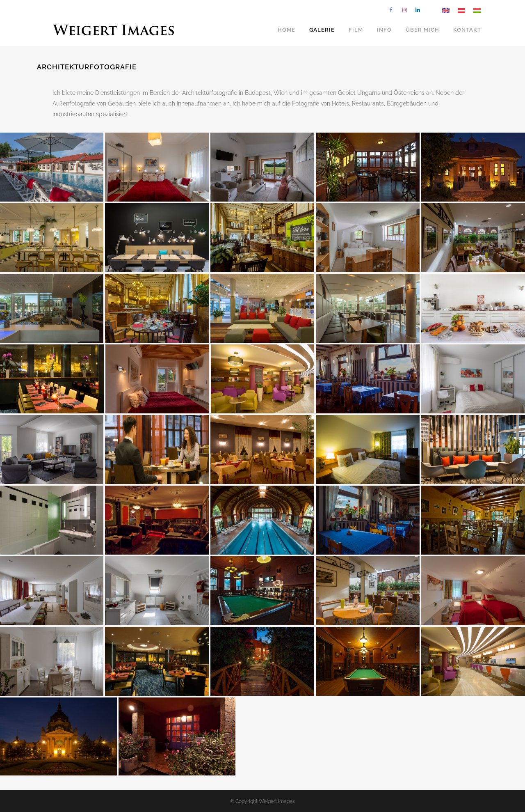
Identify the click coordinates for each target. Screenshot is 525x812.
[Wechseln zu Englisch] (446, 10)
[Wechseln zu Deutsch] (461, 10)
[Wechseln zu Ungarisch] (477, 10)
